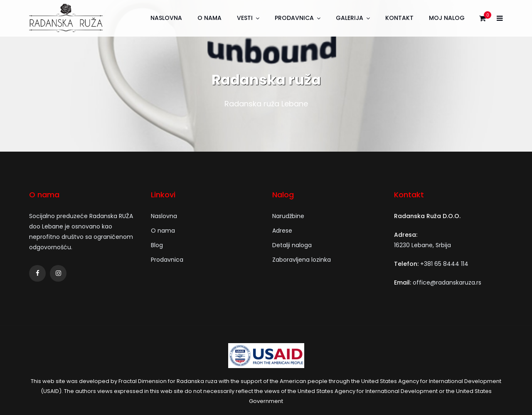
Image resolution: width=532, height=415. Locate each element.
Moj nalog (447, 18)
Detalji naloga (292, 245)
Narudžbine (288, 216)
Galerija (350, 18)
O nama (209, 18)
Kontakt (399, 18)
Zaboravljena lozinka (302, 260)
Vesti (245, 18)
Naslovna (166, 18)
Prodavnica (294, 18)
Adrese (282, 231)
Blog (157, 245)
